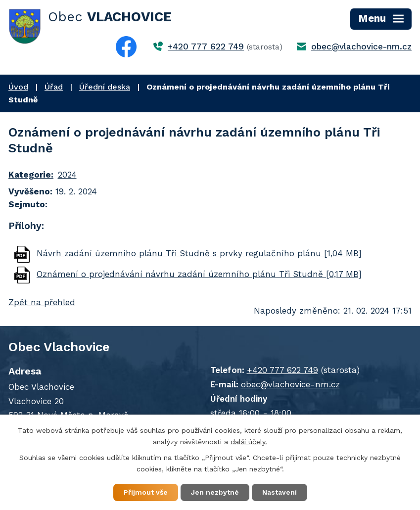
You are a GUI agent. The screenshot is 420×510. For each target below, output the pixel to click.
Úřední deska (105, 87)
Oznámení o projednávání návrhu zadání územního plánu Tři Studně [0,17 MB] (199, 274)
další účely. (249, 442)
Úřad (54, 87)
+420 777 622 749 (206, 46)
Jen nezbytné (215, 492)
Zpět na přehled (42, 302)
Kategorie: (31, 175)
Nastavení (280, 492)
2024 (67, 175)
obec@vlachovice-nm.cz (361, 46)
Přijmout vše (146, 492)
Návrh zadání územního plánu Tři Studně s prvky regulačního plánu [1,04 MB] (199, 253)
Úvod (18, 87)
